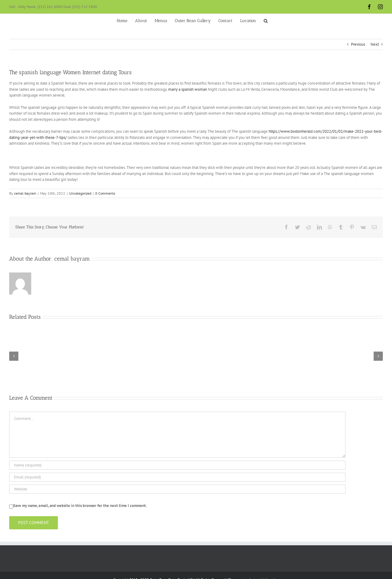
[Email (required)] (177, 477)
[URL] (177, 489)
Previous (358, 44)
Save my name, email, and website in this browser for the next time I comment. (80, 506)
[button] (266, 20)
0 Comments (105, 193)
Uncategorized (80, 193)
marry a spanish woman (188, 89)
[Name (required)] (177, 465)
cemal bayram (25, 193)
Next (375, 44)
